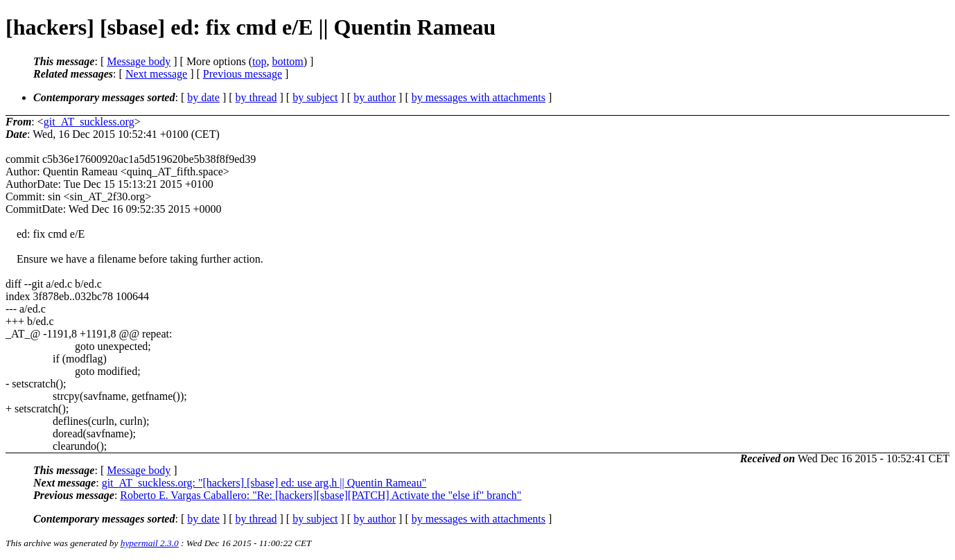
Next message (156, 74)
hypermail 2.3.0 (150, 543)
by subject (315, 97)
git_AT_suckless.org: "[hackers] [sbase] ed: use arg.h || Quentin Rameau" (264, 483)
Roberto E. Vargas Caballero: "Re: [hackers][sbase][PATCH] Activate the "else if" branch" (321, 495)
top (259, 61)
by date (203, 97)
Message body (139, 61)
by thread (256, 97)
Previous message (243, 74)
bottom (287, 61)
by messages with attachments (479, 97)
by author (375, 97)
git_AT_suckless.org (89, 122)
